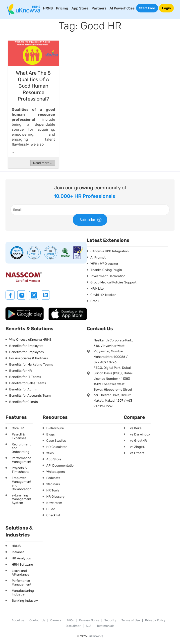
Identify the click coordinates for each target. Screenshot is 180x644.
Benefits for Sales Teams (28, 383)
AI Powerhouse (122, 8)
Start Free (147, 8)
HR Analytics (21, 558)
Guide (51, 509)
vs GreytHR (138, 441)
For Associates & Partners (29, 358)
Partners (99, 8)
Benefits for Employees (27, 352)
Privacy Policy (155, 620)
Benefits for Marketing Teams (31, 364)
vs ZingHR (138, 447)
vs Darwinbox (140, 434)
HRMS (16, 546)
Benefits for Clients (24, 402)
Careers (56, 620)
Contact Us (37, 620)
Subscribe (91, 220)
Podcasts (53, 478)
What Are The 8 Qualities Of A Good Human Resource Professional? (33, 86)
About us (18, 620)
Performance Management (22, 460)
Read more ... (43, 163)
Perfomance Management (22, 583)
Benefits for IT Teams (25, 377)
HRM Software (22, 564)
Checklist (53, 515)
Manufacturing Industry (23, 592)
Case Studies (56, 441)
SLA (89, 626)
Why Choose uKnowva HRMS (30, 340)
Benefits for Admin (23, 389)
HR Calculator (57, 447)
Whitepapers (56, 472)
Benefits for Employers (26, 346)
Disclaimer (73, 626)
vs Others (137, 453)
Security (110, 620)
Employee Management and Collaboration (22, 483)
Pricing (62, 8)
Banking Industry (25, 601)
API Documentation (61, 465)
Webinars (53, 484)
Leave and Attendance (21, 573)
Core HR (18, 428)
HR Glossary (55, 497)
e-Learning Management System (22, 499)
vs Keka (136, 428)
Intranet (18, 552)
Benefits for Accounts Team (30, 396)
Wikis (50, 453)
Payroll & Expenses (19, 436)
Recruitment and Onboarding (21, 448)
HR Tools (53, 490)
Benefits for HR (21, 371)
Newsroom (54, 503)
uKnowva (96, 636)
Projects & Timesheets (21, 470)
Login (166, 8)
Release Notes (89, 620)
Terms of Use (131, 620)
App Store (80, 8)
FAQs (70, 620)
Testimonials (105, 626)
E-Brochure (55, 428)
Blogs (51, 434)
